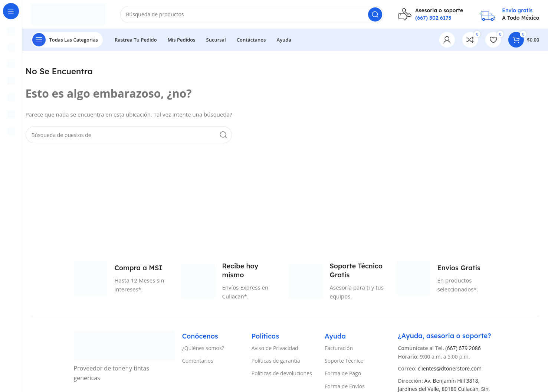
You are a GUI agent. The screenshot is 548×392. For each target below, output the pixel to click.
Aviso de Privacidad (275, 349)
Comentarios (198, 362)
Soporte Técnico (344, 362)
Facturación (339, 349)
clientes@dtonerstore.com (450, 370)
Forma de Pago (343, 374)
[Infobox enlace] (431, 15)
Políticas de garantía (276, 362)
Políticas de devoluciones (282, 374)
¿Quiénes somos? (203, 349)
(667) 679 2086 (463, 349)
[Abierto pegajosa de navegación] (67, 41)
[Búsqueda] (252, 15)
